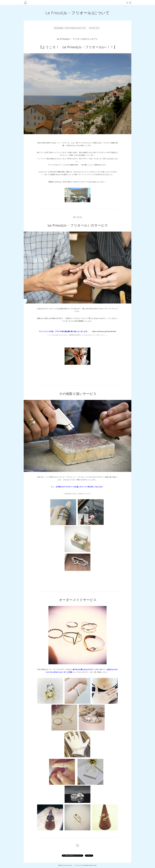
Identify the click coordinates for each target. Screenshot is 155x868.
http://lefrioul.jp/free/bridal (104, 331)
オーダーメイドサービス (78, 600)
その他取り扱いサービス (78, 394)
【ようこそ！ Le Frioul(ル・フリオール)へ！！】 (78, 47)
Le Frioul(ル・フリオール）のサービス (78, 225)
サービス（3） (94, 28)
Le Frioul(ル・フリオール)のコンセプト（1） (70, 28)
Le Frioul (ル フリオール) (72, 865)
